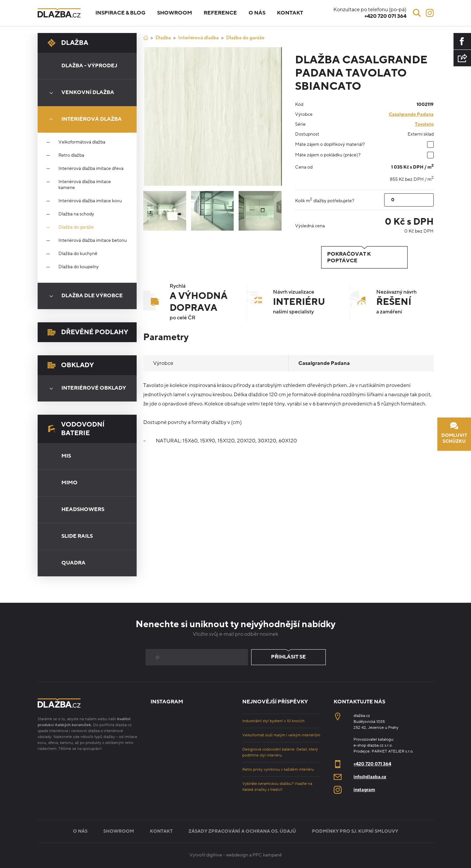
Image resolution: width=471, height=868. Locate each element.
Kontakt (290, 13)
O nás (257, 13)
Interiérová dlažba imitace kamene (85, 185)
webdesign (237, 855)
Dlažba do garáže (76, 227)
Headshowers (83, 509)
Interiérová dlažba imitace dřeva (91, 169)
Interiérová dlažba (83, 119)
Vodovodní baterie (76, 429)
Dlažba (68, 43)
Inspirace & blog (120, 13)
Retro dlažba (71, 155)
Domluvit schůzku (454, 433)
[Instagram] (430, 13)
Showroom (175, 13)
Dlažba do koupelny (79, 267)
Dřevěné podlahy (88, 332)
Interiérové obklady (85, 388)
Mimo (69, 483)
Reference (220, 13)
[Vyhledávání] (417, 13)
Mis (66, 456)
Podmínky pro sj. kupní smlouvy (355, 831)
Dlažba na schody (76, 214)
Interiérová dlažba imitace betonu (93, 241)
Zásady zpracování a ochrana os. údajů (242, 831)
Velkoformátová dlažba (82, 142)
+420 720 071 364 (372, 764)
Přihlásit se (288, 657)
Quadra (73, 563)
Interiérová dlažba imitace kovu (90, 201)
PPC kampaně (267, 855)
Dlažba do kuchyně (78, 254)
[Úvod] (146, 38)
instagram (364, 790)
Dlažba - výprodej (89, 66)
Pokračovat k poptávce (364, 257)
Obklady (71, 365)
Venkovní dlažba (80, 93)
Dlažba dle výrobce (84, 296)
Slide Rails (77, 536)
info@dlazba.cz (370, 777)
